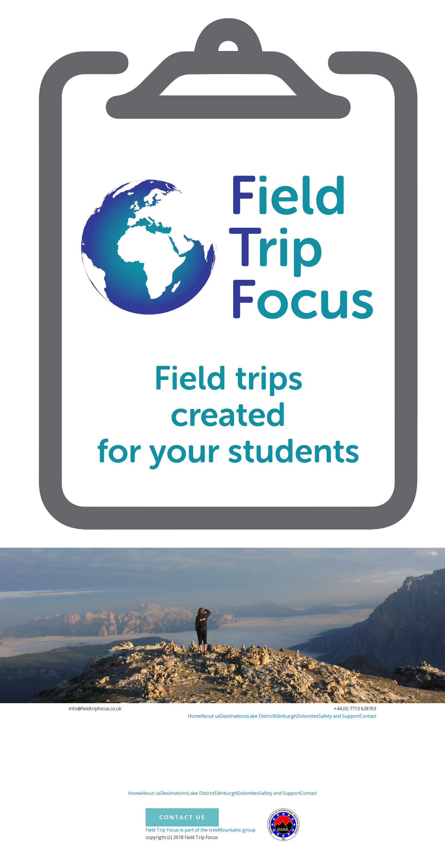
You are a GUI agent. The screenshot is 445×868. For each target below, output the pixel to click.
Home (194, 716)
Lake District (261, 716)
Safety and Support (339, 716)
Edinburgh (285, 716)
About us (210, 716)
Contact (368, 716)
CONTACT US (182, 817)
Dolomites (308, 716)
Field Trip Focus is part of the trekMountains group (201, 830)
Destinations (234, 716)
